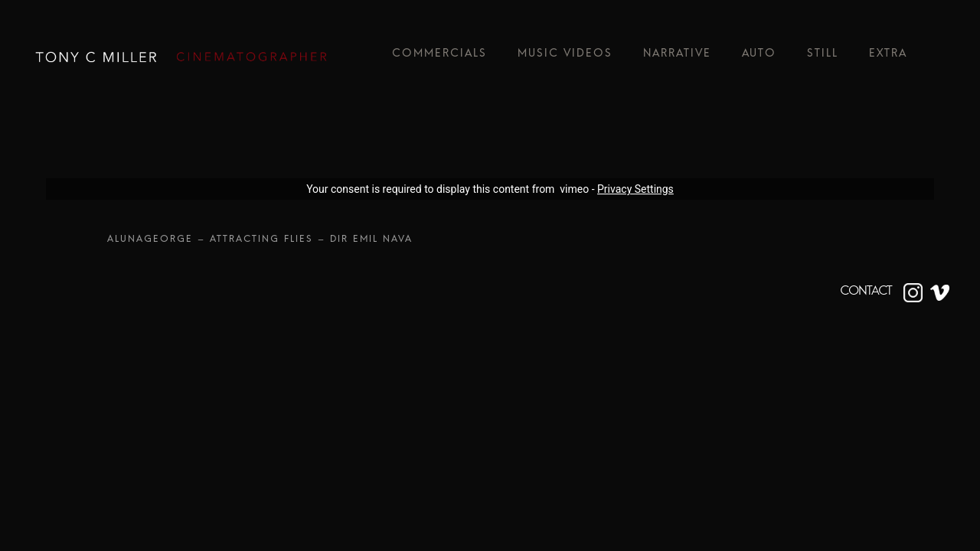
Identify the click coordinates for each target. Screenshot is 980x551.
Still (823, 57)
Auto (759, 57)
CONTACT (866, 291)
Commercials (439, 57)
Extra (888, 57)
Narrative (677, 57)
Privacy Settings (635, 189)
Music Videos (565, 57)
